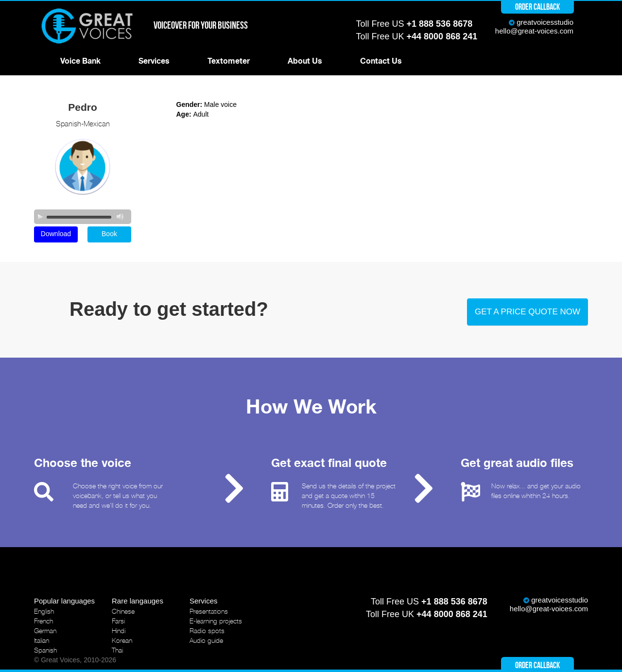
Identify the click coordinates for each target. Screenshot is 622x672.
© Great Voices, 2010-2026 (75, 660)
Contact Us (381, 61)
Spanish (45, 650)
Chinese (123, 611)
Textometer (229, 61)
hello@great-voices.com (534, 31)
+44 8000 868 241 (442, 36)
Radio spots (207, 631)
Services (154, 61)
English (44, 611)
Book (109, 234)
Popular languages (64, 601)
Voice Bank (80, 61)
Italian (42, 640)
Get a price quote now (527, 312)
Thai (117, 650)
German (45, 631)
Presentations (209, 611)
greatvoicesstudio (545, 22)
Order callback (537, 7)
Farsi (118, 621)
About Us (305, 61)
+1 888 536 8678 (440, 24)
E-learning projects (216, 621)
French (43, 621)
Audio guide (206, 640)
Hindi (119, 631)
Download (56, 234)
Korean (122, 640)
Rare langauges (138, 601)
